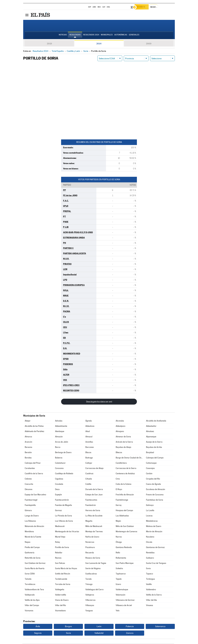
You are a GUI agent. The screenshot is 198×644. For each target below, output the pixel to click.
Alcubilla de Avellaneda (156, 421)
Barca (58, 448)
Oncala (149, 543)
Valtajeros (90, 595)
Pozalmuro (90, 548)
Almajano (120, 432)
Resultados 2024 (91, 36)
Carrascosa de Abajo (94, 469)
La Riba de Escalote (94, 516)
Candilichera (121, 463)
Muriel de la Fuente (33, 537)
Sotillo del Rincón (63, 574)
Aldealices (90, 427)
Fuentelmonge (122, 500)
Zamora (130, 633)
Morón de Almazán (154, 532)
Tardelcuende (61, 579)
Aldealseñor (151, 427)
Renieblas (150, 553)
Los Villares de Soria (64, 521)
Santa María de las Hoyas (66, 569)
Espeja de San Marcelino (35, 495)
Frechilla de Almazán (125, 495)
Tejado (119, 579)
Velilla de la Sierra (154, 595)
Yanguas (89, 611)
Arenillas (89, 442)
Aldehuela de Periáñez (34, 432)
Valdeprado (30, 595)
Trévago (89, 585)
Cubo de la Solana (124, 485)
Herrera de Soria (93, 511)
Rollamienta (121, 558)
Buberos (59, 458)
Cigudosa (59, 479)
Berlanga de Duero (63, 453)
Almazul (89, 437)
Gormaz (58, 511)
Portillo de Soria (62, 548)
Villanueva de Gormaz (125, 601)
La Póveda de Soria (63, 516)
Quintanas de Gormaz (155, 548)
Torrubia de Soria (63, 585)
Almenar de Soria (123, 437)
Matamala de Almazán (34, 527)
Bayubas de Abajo (123, 448)
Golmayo (150, 506)
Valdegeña (60, 590)
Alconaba (120, 421)
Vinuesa (150, 606)
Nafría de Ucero (92, 537)
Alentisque (60, 432)
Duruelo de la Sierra (94, 490)
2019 (49, 44)
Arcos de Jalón (62, 442)
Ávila (38, 627)
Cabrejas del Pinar (33, 463)
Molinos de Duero (154, 527)
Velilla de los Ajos (32, 601)
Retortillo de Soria (33, 558)
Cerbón (149, 474)
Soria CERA (30, 574)
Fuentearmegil (31, 500)
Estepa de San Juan (94, 495)
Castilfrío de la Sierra (34, 474)
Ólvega (119, 543)
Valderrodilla (61, 595)
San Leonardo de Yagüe (96, 564)
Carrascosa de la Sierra (126, 469)
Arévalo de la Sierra (124, 442)
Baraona (28, 448)
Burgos (68, 627)
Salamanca (160, 627)
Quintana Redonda (124, 548)
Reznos (58, 558)
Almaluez (150, 432)
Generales (134, 36)
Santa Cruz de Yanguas (156, 564)
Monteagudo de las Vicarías (67, 532)
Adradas (59, 421)
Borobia (28, 458)
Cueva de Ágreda (153, 485)
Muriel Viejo (60, 537)
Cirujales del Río (153, 479)
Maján (118, 521)
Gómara (28, 511)
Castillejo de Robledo (64, 474)
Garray (119, 506)
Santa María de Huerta (35, 569)
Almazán (59, 437)
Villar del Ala (151, 601)
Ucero (118, 585)
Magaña (89, 521)
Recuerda (90, 553)
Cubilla (88, 485)
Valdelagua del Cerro (94, 590)
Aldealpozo (121, 427)
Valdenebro (151, 590)
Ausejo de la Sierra (154, 442)
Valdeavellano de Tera (34, 590)
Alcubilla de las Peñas (34, 427)
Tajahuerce (121, 574)
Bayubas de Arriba (154, 448)
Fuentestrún (91, 506)
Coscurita (29, 485)
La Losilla (150, 511)
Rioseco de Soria (93, 558)
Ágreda (89, 421)
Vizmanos (29, 611)
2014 (99, 44)
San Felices (60, 564)
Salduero (150, 558)
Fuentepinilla (30, 506)
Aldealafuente (61, 427)
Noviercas (90, 543)
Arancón (28, 442)
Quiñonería (30, 553)
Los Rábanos (30, 521)
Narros (119, 537)
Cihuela (89, 479)
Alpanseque (151, 437)
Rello (118, 553)
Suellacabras (91, 574)
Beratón (28, 453)
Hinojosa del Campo (124, 511)
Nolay (58, 543)
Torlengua (150, 579)
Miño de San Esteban (125, 527)
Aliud (88, 432)
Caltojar (89, 463)
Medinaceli (60, 527)
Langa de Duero (32, 516)
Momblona (29, 532)
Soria (148, 569)
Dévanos (29, 490)
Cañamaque (151, 463)
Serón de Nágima (93, 569)
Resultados (75, 36)
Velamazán (121, 595)
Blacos (88, 453)
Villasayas (90, 606)
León (99, 627)
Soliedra (119, 569)
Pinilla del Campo (32, 548)
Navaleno (150, 537)
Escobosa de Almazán (156, 490)
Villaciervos (90, 601)
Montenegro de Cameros (126, 532)
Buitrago (89, 458)
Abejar (28, 421)
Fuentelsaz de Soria (155, 500)
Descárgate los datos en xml (99, 402)
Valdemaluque (122, 590)
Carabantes (30, 469)
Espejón (58, 495)
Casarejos (150, 469)
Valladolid (99, 633)
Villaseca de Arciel (124, 606)
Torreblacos (30, 585)
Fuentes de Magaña (63, 506)
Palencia (130, 627)
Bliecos (119, 453)
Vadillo (149, 585)
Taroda (88, 579)
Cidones (28, 479)
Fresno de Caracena (155, 495)
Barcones (90, 448)
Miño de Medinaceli (94, 527)
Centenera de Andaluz (125, 474)
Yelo (118, 611)
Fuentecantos (91, 500)
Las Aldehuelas (122, 516)
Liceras (149, 516)
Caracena (59, 469)
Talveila (28, 579)
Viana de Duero (62, 601)
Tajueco (150, 574)
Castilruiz (89, 474)
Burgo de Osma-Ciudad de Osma (129, 458)
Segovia (38, 633)
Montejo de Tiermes (94, 532)
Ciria (118, 479)
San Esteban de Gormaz (35, 564)
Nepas (28, 543)
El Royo (119, 490)
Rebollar (59, 553)
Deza (57, 490)
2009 (149, 44)
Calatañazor (60, 463)
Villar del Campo (32, 606)
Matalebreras (152, 521)
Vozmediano (60, 611)
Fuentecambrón (62, 500)
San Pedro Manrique (125, 564)
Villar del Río (60, 606)
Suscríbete (143, 7)
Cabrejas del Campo (155, 458)
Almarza (28, 437)
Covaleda (59, 485)
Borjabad (150, 453)
